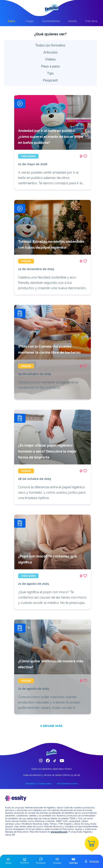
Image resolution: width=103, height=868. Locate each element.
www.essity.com (59, 832)
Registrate (94, 861)
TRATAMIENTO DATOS (67, 784)
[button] (8, 861)
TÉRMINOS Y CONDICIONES (38, 784)
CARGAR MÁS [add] (51, 726)
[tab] (11, 21)
